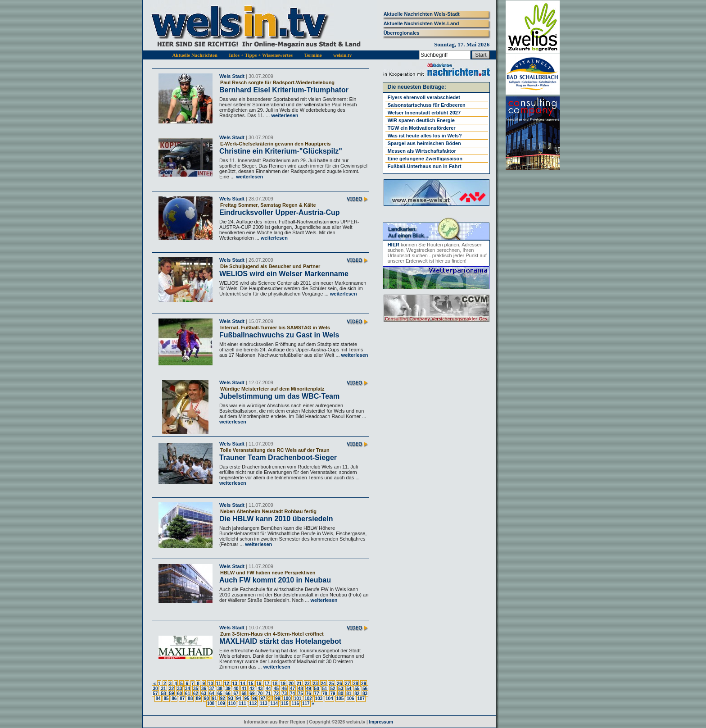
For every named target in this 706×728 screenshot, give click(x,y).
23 (315, 684)
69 (252, 694)
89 (198, 698)
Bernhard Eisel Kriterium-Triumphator (284, 90)
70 (260, 694)
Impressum (381, 722)
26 (339, 684)
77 (317, 694)
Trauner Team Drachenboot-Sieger (278, 457)
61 (188, 694)
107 (361, 698)
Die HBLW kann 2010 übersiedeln (276, 519)
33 (179, 689)
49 (309, 689)
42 (252, 689)
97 (263, 698)
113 (264, 703)
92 (223, 698)
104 (329, 698)
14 (242, 684)
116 (295, 703)
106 (351, 698)
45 (276, 689)
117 (306, 703)
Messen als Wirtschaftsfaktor (422, 151)
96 (255, 698)
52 (333, 689)
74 (292, 694)
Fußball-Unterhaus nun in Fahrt (425, 166)
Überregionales (402, 33)
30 (155, 689)
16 (259, 684)
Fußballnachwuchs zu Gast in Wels (279, 335)
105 (340, 698)
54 (349, 689)
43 (260, 689)
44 (268, 689)
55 (357, 689)
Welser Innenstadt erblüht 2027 (424, 113)
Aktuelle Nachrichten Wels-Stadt (422, 14)
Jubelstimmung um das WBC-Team (279, 396)
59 (171, 694)
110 (232, 703)
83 (365, 694)
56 (365, 689)
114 (274, 703)
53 (341, 689)
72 (276, 694)
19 (283, 684)
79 (333, 694)
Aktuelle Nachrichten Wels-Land (421, 23)
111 (242, 703)
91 (215, 698)
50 (317, 689)
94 (239, 698)
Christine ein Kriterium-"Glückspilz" (281, 151)
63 (204, 694)
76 (309, 694)
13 (235, 684)
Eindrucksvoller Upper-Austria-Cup (280, 212)
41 (244, 689)
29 (364, 684)
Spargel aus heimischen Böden (424, 143)
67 (236, 694)
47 (292, 689)
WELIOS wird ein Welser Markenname (284, 274)
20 (291, 684)
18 (275, 684)
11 (219, 684)
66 (228, 694)
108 (211, 703)
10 (210, 684)
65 (220, 694)
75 (301, 694)
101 (298, 698)
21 (299, 684)
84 (158, 698)
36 (204, 689)
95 (247, 698)
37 (212, 689)
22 (307, 684)
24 (324, 684)
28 (355, 684)
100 (287, 698)
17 (267, 684)
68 (244, 694)
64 (212, 694)
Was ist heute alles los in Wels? (425, 136)
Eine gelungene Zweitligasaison (425, 159)
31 (163, 689)
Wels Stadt (232, 76)
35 (196, 689)
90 (206, 698)
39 (228, 689)
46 (284, 689)
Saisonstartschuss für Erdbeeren (427, 105)
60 (179, 694)
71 (268, 694)
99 (278, 698)
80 (341, 694)
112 (253, 703)
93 (231, 698)
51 (325, 689)
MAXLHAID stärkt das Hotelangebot (280, 641)
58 (163, 694)
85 (166, 698)
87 (182, 698)
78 (325, 694)
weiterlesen (284, 115)
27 (347, 684)
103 (319, 698)
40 (236, 689)
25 (331, 684)
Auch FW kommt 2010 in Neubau (275, 580)
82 (357, 694)
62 (196, 694)
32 (171, 689)
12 (227, 684)
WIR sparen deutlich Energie (421, 120)
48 (301, 689)
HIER (394, 245)
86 (174, 698)
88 (190, 698)
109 (221, 703)
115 (285, 703)
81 (349, 694)
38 (220, 689)
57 (155, 694)
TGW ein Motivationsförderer (422, 128)
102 (308, 698)
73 (284, 694)
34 (188, 689)
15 (251, 684)
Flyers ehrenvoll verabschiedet (424, 97)
